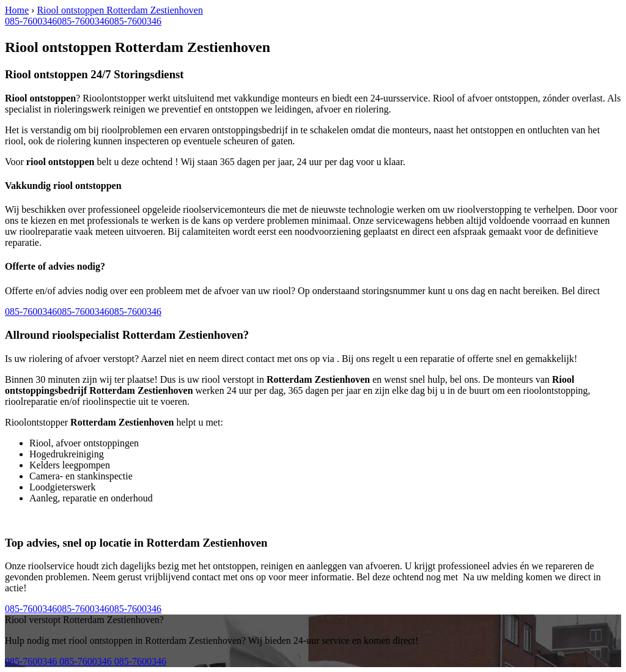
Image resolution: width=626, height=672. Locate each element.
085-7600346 (31, 21)
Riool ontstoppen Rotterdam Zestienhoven (120, 10)
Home (17, 10)
